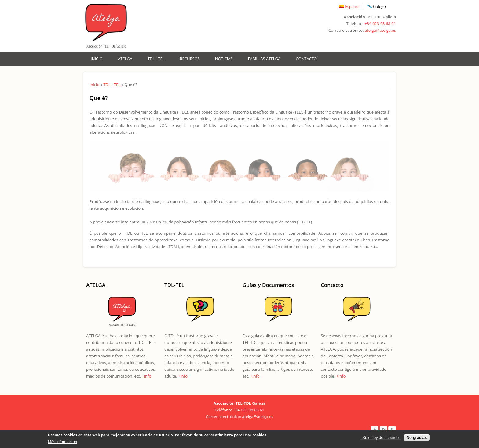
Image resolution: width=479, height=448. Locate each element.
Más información (62, 443)
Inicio (97, 59)
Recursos (190, 59)
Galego (376, 6)
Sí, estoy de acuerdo (380, 439)
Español (349, 6)
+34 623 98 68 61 (380, 23)
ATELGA (125, 59)
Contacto (306, 59)
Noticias (224, 59)
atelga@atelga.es (380, 30)
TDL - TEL (156, 59)
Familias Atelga (264, 59)
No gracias (417, 439)
